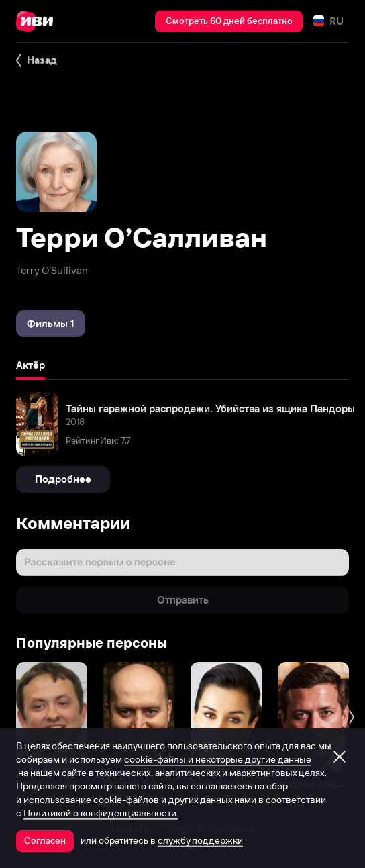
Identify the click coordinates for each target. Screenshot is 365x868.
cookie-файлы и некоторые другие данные (218, 759)
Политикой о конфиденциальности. (101, 813)
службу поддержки (200, 840)
